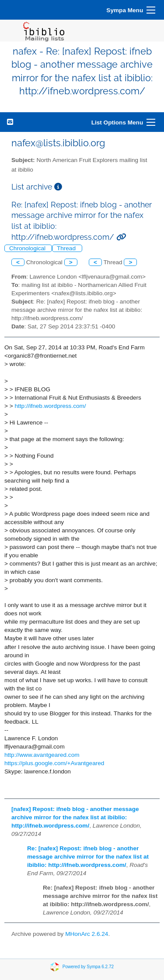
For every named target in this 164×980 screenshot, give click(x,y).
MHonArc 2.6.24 (87, 934)
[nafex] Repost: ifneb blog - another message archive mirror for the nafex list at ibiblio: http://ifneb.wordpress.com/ (75, 817)
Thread (67, 248)
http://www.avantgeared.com (42, 755)
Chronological (28, 248)
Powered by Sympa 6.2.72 (88, 967)
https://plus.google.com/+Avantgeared (54, 763)
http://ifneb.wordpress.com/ (50, 406)
